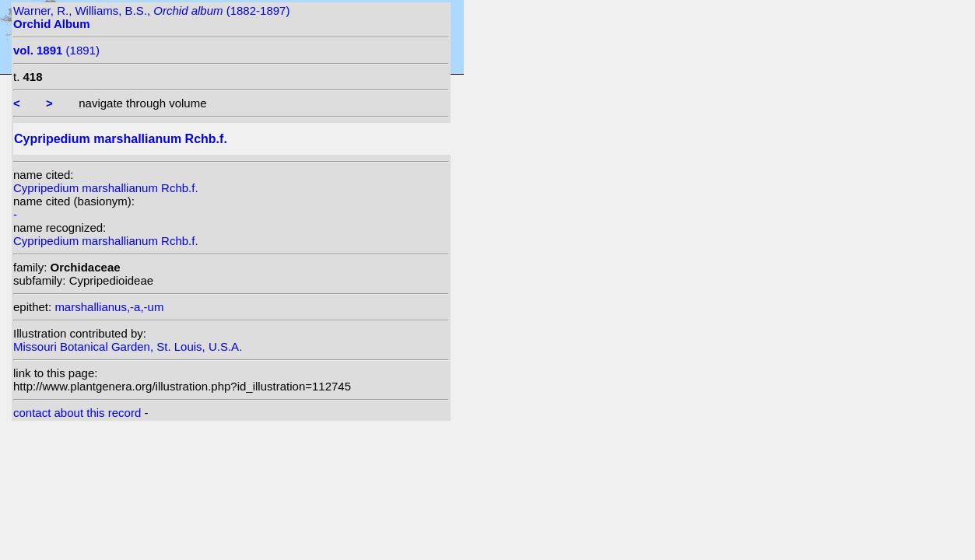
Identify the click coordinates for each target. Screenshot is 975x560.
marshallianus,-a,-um (109, 307)
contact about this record (77, 413)
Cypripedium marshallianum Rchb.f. (106, 188)
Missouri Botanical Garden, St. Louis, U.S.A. (128, 346)
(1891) (56, 50)
